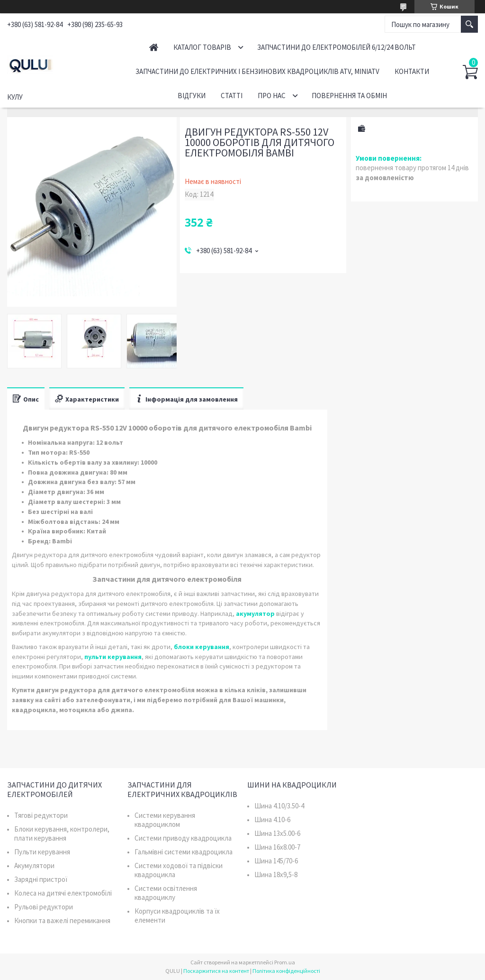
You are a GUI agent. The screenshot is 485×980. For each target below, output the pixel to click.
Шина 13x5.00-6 (277, 833)
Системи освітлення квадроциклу (166, 893)
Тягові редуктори (41, 815)
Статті (232, 96)
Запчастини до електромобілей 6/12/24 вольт (337, 47)
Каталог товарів (202, 47)
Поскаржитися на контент (216, 971)
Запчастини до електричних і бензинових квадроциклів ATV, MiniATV (257, 71)
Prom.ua (285, 962)
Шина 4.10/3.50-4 (279, 806)
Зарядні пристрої (41, 879)
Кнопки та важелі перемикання (62, 920)
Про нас (272, 96)
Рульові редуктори (44, 907)
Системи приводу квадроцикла (183, 838)
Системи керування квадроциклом (165, 820)
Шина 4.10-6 (272, 820)
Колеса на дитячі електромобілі (63, 893)
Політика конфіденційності (286, 971)
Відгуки (192, 96)
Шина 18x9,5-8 (276, 875)
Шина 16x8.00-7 (277, 847)
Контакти (412, 71)
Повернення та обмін (349, 96)
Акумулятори (34, 866)
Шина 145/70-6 (276, 861)
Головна (154, 47)
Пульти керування (42, 852)
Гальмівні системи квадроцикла (184, 852)
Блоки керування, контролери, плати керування (62, 833)
